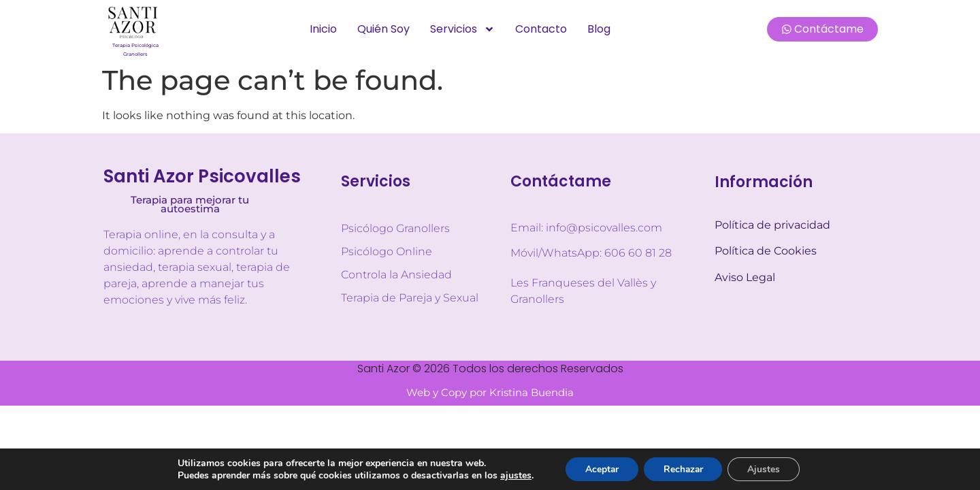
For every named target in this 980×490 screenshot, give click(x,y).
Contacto (541, 29)
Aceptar (600, 469)
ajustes (512, 475)
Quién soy (383, 29)
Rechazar (683, 469)
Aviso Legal (745, 277)
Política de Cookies (766, 251)
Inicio (323, 29)
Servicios (462, 29)
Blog (599, 29)
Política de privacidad (772, 225)
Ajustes (766, 469)
